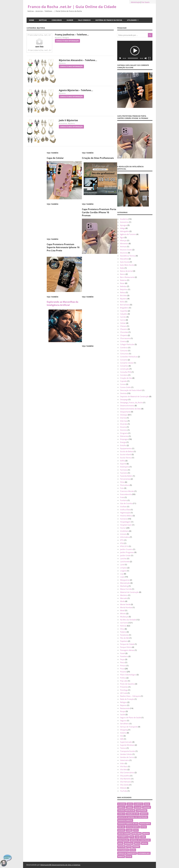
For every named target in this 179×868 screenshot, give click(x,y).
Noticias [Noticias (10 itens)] (121, 847)
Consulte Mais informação (67, 41)
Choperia (124, 335)
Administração (135, 2)
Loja (122, 574)
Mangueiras (125, 580)
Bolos (122, 302)
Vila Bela (124, 769)
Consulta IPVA (126, 372)
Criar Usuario (145, 2)
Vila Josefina (125, 776)
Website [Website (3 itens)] (121, 857)
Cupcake (124, 381)
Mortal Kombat (126, 607)
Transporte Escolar (128, 751)
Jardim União (125, 555)
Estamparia (125, 467)
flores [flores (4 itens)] (129, 830)
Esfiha (123, 461)
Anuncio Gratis (126, 250)
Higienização (125, 513)
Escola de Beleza (127, 451)
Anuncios (124, 253)
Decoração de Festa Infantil (131, 390)
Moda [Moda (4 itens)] (120, 843)
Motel (122, 610)
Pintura (123, 666)
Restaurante (125, 708)
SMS (122, 739)
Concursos (57, 20)
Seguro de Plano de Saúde (131, 717)
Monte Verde (125, 604)
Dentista (123, 393)
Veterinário (125, 760)
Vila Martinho (126, 779)
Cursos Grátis (126, 387)
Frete (122, 497)
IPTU (122, 540)
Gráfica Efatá (125, 510)
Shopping (124, 730)
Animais (123, 247)
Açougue (124, 225)
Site (122, 736)
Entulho (123, 445)
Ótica (122, 629)
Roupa (123, 711)
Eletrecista (124, 436)
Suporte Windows (127, 745)
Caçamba (124, 311)
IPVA (122, 543)
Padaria (123, 632)
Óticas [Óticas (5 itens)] (129, 857)
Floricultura (125, 485)
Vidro (122, 763)
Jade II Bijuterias (68, 120)
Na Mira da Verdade (128, 620)
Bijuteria (58, 38)
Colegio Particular (127, 344)
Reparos (123, 705)
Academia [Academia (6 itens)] (122, 804)
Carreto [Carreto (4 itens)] (121, 807)
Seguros (123, 721)
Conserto (124, 360)
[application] (135, 51)
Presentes (124, 687)
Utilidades (132, 20)
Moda (122, 601)
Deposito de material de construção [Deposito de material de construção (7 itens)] (133, 817)
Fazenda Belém (126, 476)
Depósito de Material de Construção (134, 396)
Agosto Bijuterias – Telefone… (76, 90)
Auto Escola (125, 262)
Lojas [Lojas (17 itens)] (143, 837)
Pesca (122, 662)
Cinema (123, 341)
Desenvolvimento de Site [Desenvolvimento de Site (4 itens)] (128, 824)
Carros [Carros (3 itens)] (130, 807)
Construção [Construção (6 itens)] (142, 811)
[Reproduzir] (120, 58)
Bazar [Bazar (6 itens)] (147, 804)
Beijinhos (124, 289)
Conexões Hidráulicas (129, 357)
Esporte (123, 464)
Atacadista (124, 259)
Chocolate (124, 332)
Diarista (123, 418)
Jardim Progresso (127, 552)
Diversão (124, 424)
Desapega (124, 399)
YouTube (124, 791)
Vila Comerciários (127, 772)
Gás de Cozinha (126, 503)
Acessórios (63, 123)
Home (32, 20)
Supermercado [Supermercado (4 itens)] (144, 853)
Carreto (123, 317)
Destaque (124, 415)
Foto (122, 488)
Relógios (66, 38)
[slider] (133, 58)
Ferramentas (125, 479)
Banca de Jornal (126, 271)
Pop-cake (124, 681)
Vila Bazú (124, 766)
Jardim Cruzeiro (126, 549)
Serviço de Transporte (129, 727)
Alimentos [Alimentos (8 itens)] (139, 804)
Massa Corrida (126, 589)
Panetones (124, 635)
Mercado (124, 598)
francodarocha (126, 494)
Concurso (124, 351)
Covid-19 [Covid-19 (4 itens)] (121, 814)
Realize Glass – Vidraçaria (130, 696)
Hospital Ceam (126, 525)
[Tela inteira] (149, 58)
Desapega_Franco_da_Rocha (131, 402)
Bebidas (123, 286)
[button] (135, 51)
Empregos (124, 439)
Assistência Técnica (128, 256)
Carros (123, 320)
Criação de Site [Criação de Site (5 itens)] (133, 814)
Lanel (122, 565)
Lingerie (123, 571)
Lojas (122, 577)
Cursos (123, 384)
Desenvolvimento (127, 406)
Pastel (123, 653)
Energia (123, 442)
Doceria (123, 427)
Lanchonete (125, 562)
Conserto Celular (127, 363)
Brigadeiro (124, 308)
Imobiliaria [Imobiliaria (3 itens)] (136, 834)
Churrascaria (125, 338)
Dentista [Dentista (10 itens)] (144, 814)
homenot (124, 519)
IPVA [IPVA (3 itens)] (132, 837)
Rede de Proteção (127, 699)
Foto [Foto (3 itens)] (136, 830)
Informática (125, 537)
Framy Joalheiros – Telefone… (72, 35)
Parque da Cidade (127, 644)
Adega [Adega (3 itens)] (130, 804)
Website (123, 788)
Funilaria (124, 500)
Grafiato (123, 507)
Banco (123, 274)
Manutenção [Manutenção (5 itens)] (123, 840)
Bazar (122, 283)
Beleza (123, 292)
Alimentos (124, 243)
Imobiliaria (124, 531)
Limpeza (124, 568)
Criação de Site (126, 378)
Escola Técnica (126, 458)
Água (122, 237)
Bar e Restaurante (127, 277)
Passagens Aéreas (127, 650)
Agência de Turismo (128, 234)
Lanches (123, 558)
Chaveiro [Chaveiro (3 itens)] (146, 807)
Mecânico (124, 595)
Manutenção (125, 583)
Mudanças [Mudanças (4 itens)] (129, 843)
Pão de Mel (125, 638)
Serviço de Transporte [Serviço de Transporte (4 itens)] (127, 853)
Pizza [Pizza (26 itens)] (129, 847)
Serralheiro (125, 724)
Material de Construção (129, 592)
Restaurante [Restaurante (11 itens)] (123, 850)
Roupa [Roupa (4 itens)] (133, 850)
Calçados (124, 314)
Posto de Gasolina (127, 684)
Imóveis (123, 534)
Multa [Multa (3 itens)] (137, 843)
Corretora (124, 375)
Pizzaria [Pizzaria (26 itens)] (136, 847)
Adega (123, 228)
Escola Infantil (126, 454)
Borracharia (125, 305)
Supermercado (126, 742)
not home (124, 623)
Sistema (123, 733)
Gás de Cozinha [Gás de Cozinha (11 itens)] (124, 834)
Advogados (125, 231)
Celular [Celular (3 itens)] (138, 807)
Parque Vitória (126, 647)
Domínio (124, 430)
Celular (123, 323)
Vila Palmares (126, 782)
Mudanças (124, 617)
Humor (70, 20)
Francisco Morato (127, 491)
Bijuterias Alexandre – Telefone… (78, 60)
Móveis (123, 613)
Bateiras (123, 280)
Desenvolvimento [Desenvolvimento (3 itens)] (125, 820)
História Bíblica (126, 516)
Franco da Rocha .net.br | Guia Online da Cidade (72, 7)
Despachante (125, 412)
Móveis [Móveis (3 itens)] (145, 843)
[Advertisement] (64, 221)
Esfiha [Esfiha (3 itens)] (144, 827)
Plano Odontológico (128, 675)
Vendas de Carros (127, 757)
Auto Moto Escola (127, 265)
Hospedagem (125, 522)
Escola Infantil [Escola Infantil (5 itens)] (133, 827)
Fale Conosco (84, 20)
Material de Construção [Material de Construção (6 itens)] (140, 840)
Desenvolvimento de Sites (131, 409)
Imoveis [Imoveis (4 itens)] (146, 834)
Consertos (124, 366)
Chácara (123, 326)
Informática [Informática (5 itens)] (123, 837)
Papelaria (124, 641)
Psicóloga (124, 690)
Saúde (123, 714)
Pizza (122, 669)
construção (125, 369)
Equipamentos (126, 448)
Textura (123, 748)
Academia (124, 219)
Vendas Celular (126, 754)
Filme (122, 482)
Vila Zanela (125, 785)
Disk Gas (124, 421)
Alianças (123, 240)
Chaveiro (124, 329)
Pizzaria (123, 672)
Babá (122, 268)
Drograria (124, 433)
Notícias (43, 20)
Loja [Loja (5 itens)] (137, 837)
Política (123, 678)
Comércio (124, 348)
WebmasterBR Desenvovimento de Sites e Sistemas (60, 865)
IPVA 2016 (124, 546)
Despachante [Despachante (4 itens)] (145, 824)
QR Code (124, 693)
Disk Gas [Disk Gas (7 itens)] (121, 827)
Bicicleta (123, 295)
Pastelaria (124, 656)
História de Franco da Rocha (109, 20)
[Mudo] (146, 58)
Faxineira (124, 473)
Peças (122, 659)
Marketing (124, 586)
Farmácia (124, 470)
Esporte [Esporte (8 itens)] (121, 830)
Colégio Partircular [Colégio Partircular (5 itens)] (126, 811)
